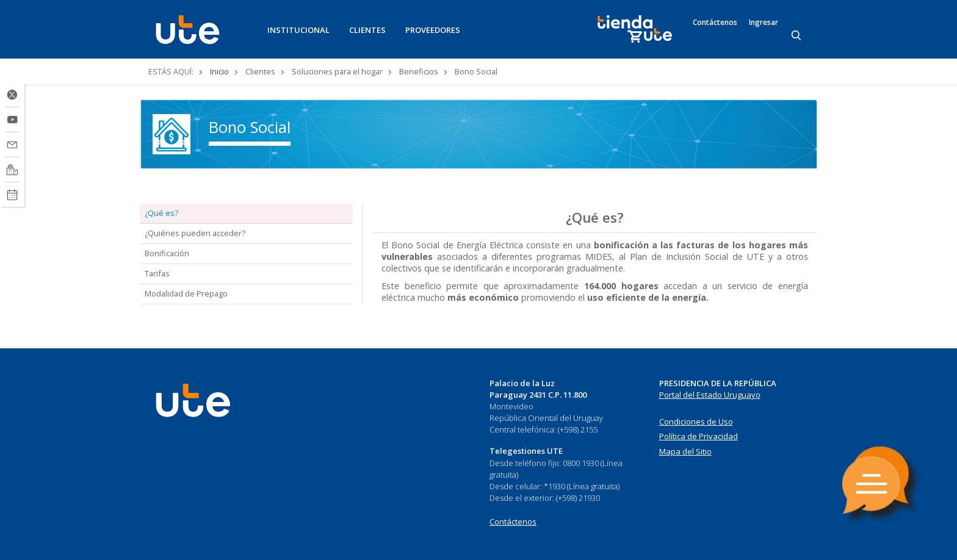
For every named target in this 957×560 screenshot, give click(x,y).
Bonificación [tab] (167, 253)
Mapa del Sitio (685, 451)
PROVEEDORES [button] (433, 30)
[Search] (797, 36)
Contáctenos (715, 23)
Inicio (219, 71)
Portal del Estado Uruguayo (710, 395)
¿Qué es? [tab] (161, 213)
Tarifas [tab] (157, 273)
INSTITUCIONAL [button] (298, 30)
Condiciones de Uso (696, 422)
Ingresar (764, 23)
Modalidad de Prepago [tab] (186, 293)
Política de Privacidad (699, 436)
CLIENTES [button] (367, 30)
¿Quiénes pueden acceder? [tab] (195, 233)
